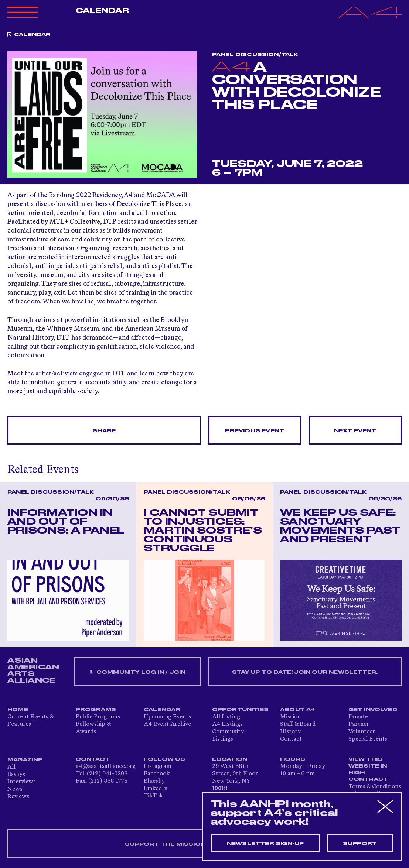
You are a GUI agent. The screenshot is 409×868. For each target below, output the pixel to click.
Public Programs (98, 717)
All (11, 767)
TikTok (153, 796)
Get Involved (373, 710)
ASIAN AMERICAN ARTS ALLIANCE (33, 670)
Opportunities (241, 710)
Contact (291, 739)
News (15, 789)
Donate (358, 717)
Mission (290, 717)
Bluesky (154, 781)
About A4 (298, 710)
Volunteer (362, 732)
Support (360, 844)
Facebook (157, 774)
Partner (359, 724)
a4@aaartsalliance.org (106, 766)
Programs (96, 710)
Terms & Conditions (375, 787)
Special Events (368, 739)
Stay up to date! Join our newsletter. (305, 672)
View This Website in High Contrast (368, 769)
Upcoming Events (167, 717)
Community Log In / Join (137, 672)
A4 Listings (227, 724)
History (290, 732)
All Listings (227, 717)
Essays (16, 775)
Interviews (22, 782)
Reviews (18, 797)
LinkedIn (156, 789)
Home (18, 710)
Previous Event (255, 431)
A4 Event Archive (167, 724)
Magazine (25, 760)
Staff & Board (298, 724)
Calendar (103, 11)
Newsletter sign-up (265, 844)
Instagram (158, 766)
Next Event (355, 431)
